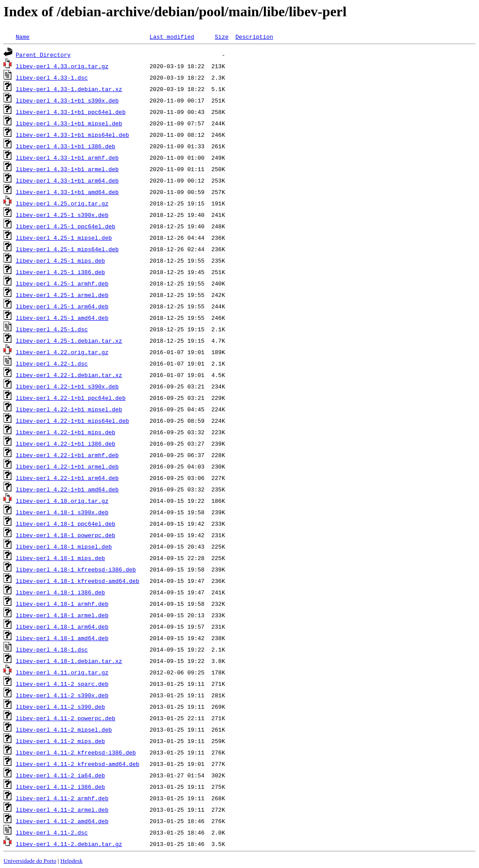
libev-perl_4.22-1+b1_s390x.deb (67, 386)
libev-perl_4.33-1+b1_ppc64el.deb (71, 112)
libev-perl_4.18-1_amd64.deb (62, 638)
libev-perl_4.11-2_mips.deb (60, 741)
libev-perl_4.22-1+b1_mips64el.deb (72, 421)
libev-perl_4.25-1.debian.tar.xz (69, 341)
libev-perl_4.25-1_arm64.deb (62, 306)
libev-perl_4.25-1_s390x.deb (62, 215)
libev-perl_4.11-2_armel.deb (62, 809)
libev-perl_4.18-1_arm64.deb (62, 626)
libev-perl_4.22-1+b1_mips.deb (66, 432)
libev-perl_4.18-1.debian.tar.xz (69, 661)
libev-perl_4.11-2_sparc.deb (62, 684)
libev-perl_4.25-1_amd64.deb (62, 318)
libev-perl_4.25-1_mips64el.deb (67, 249)
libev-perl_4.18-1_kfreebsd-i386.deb (76, 569)
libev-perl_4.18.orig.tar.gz (62, 501)
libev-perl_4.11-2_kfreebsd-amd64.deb (78, 764)
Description (254, 37)
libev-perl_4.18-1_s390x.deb (62, 512)
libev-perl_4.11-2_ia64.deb (60, 775)
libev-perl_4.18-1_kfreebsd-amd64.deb (78, 581)
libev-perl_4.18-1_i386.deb (60, 592)
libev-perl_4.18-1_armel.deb (62, 615)
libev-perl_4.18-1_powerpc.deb (66, 535)
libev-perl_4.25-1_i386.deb (60, 272)
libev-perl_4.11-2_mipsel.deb (64, 729)
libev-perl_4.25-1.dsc (52, 329)
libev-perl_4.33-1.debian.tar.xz (69, 89)
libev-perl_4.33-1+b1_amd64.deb (67, 192)
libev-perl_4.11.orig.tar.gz (62, 672)
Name (23, 37)
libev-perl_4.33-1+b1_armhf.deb (67, 157)
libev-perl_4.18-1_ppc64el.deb (66, 524)
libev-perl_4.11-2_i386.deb (60, 787)
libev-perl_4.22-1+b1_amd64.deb (67, 489)
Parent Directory (43, 55)
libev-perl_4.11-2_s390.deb (60, 707)
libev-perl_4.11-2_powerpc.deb (66, 718)
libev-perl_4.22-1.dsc (52, 363)
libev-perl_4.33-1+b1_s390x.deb (67, 100)
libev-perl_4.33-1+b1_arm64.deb (67, 180)
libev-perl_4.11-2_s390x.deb (62, 695)
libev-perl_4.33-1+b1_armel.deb (67, 169)
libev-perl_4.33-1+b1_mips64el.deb (72, 135)
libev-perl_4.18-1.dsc (52, 649)
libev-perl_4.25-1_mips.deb (60, 260)
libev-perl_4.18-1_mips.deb (60, 558)
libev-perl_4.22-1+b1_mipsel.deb (69, 409)
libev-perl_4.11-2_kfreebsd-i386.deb (76, 752)
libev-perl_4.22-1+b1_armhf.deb (67, 455)
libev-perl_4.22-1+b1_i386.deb (66, 443)
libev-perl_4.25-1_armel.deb (62, 295)
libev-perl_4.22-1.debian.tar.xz (69, 375)
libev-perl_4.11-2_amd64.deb (62, 821)
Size (221, 37)
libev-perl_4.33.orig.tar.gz (62, 66)
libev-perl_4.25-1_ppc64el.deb (66, 226)
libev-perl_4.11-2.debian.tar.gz (69, 844)
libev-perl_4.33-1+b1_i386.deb (66, 146)
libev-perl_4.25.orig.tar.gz (62, 203)
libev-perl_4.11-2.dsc (52, 832)
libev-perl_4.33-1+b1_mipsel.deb (69, 123)
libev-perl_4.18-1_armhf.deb (62, 604)
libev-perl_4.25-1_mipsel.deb (64, 238)
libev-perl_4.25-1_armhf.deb (62, 283)
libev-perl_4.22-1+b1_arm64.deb (67, 478)
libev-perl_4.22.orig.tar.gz (62, 352)
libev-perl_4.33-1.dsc (52, 77)
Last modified (172, 37)
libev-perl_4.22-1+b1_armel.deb (67, 466)
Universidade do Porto (30, 861)
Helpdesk (71, 861)
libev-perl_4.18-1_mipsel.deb (64, 546)
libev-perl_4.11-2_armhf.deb (62, 798)
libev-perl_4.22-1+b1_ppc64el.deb (71, 398)
